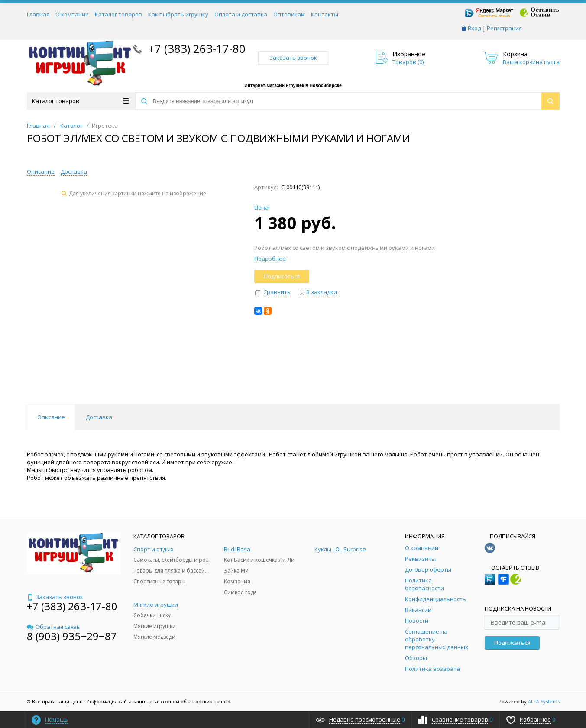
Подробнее (270, 259)
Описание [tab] (51, 417)
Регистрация (504, 28)
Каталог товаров (118, 14)
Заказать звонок (293, 58)
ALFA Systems (544, 701)
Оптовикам (289, 14)
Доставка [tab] (99, 417)
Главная (38, 14)
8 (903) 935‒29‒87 (72, 636)
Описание (41, 171)
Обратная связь (53, 627)
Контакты (325, 14)
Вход (474, 28)
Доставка (74, 171)
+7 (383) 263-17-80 (196, 49)
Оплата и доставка (241, 14)
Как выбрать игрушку (178, 14)
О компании (72, 14)
